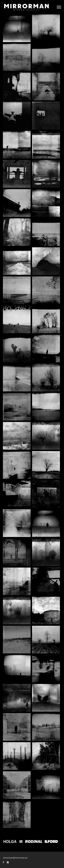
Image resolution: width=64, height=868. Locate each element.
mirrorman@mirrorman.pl (15, 858)
